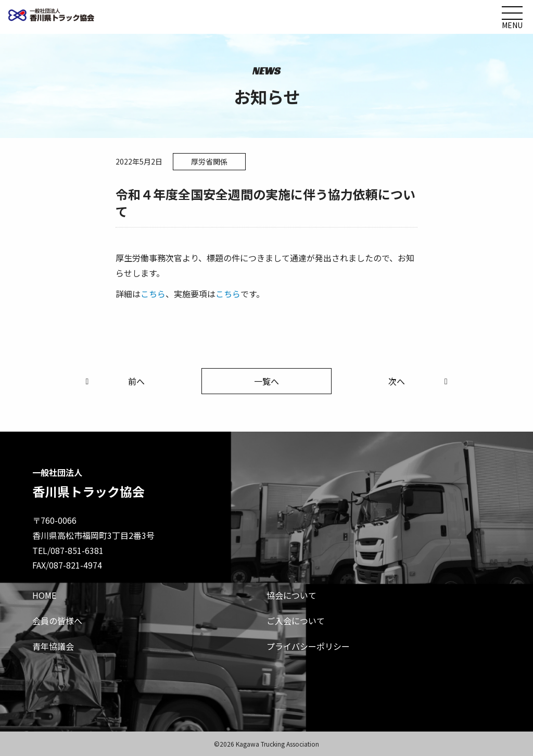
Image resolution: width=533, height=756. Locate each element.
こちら (153, 294)
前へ (113, 381)
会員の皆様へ (57, 621)
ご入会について (296, 621)
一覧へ (266, 381)
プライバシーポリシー (308, 646)
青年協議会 (53, 646)
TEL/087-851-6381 (68, 550)
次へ (420, 381)
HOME (44, 595)
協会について (291, 595)
